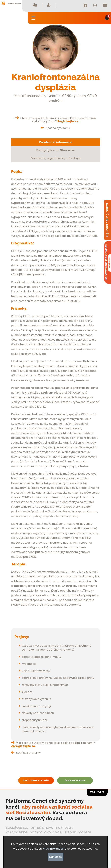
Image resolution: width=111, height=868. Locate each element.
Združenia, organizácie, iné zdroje (55, 158)
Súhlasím (55, 857)
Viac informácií (53, 849)
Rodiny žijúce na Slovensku (55, 150)
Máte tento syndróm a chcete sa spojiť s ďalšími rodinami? (53, 744)
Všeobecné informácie (56, 142)
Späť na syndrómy (56, 128)
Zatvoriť (97, 792)
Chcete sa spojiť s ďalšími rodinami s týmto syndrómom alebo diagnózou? (55, 120)
